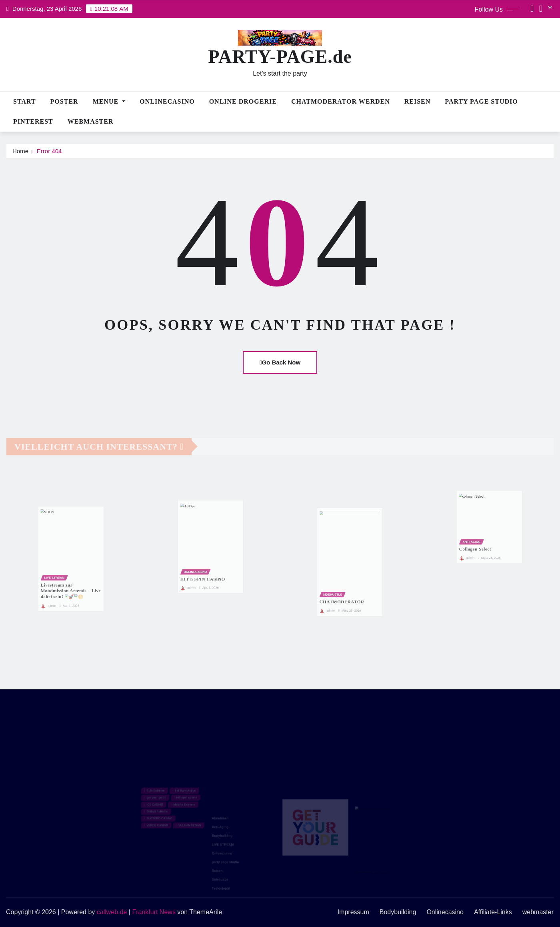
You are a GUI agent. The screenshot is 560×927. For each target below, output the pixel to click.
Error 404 (49, 151)
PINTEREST (33, 121)
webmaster (91, 121)
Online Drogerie (243, 101)
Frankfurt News (154, 912)
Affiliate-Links (493, 912)
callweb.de (112, 912)
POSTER (64, 101)
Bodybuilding (398, 912)
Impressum (353, 912)
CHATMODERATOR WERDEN (341, 101)
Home (20, 151)
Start (25, 101)
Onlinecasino (167, 101)
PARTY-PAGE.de (280, 57)
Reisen (418, 101)
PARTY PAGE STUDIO (481, 101)
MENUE (109, 101)
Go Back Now (280, 362)
